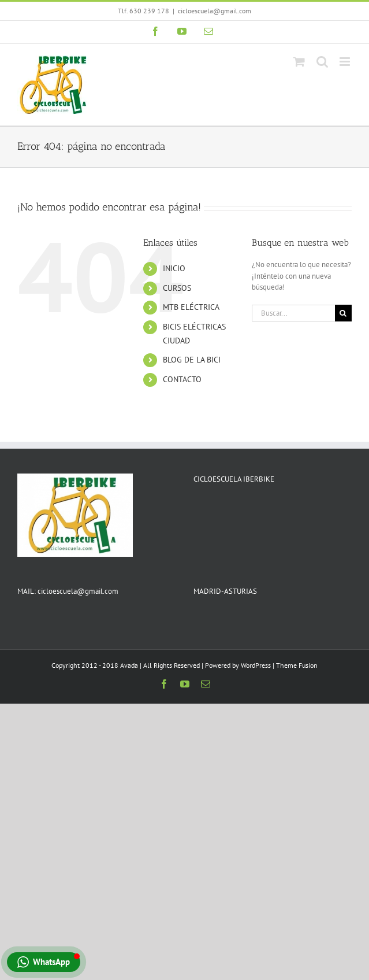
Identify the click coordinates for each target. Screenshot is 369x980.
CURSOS (177, 288)
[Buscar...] (293, 313)
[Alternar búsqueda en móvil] (322, 62)
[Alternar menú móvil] (346, 62)
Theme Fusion (297, 665)
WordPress (256, 665)
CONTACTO (182, 379)
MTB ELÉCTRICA (191, 307)
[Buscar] (343, 313)
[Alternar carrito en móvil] (299, 62)
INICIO (174, 268)
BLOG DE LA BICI (192, 360)
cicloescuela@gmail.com (215, 11)
